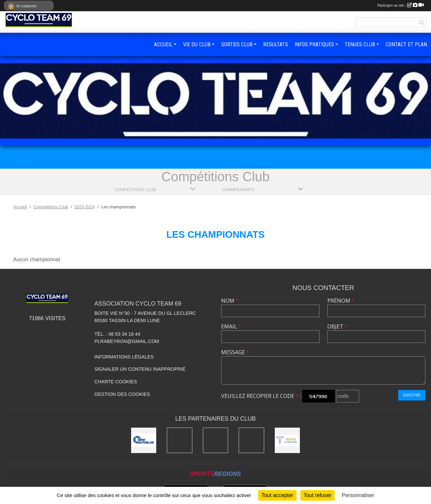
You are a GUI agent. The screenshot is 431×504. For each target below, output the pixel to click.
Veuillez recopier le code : (261, 396)
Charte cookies (116, 382)
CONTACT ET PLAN (406, 44)
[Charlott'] (251, 440)
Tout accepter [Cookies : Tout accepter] (277, 495)
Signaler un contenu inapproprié (140, 369)
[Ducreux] (180, 440)
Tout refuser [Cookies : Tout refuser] (317, 495)
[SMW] (144, 440)
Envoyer (412, 395)
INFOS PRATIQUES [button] (314, 44)
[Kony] (216, 440)
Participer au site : (401, 5)
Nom (230, 301)
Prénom (341, 301)
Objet (337, 326)
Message (235, 352)
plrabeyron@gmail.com (127, 341)
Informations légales (124, 357)
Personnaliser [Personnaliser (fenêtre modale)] (358, 495)
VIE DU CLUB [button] (197, 44)
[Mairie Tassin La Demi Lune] (287, 440)
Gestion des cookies (122, 394)
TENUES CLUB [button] (360, 44)
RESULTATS (276, 44)
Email (231, 326)
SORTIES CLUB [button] (237, 44)
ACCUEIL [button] (163, 44)
